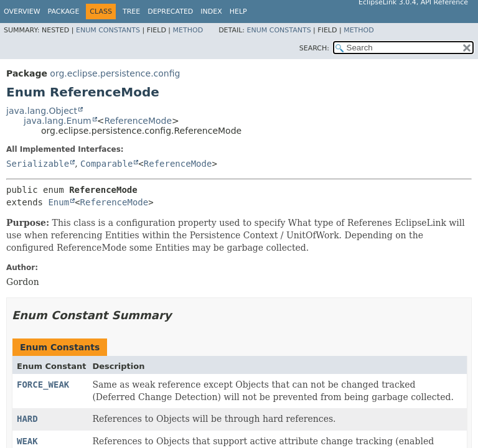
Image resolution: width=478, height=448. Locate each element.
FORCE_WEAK (43, 385)
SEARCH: (314, 48)
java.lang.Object (42, 111)
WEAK (27, 441)
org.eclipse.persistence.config (115, 73)
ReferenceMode (138, 121)
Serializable (38, 164)
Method (188, 30)
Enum (59, 202)
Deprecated (170, 12)
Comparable (106, 164)
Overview (22, 12)
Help (238, 12)
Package (64, 12)
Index (211, 12)
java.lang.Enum (58, 121)
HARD (27, 419)
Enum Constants (108, 30)
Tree (131, 12)
